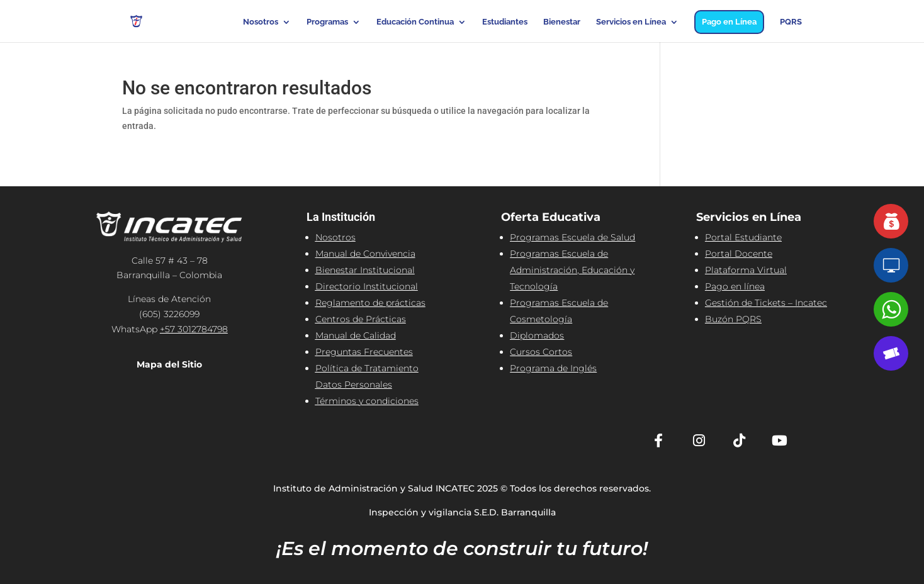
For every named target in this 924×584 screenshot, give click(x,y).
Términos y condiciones (367, 401)
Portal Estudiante (743, 237)
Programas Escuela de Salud (572, 237)
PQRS (791, 22)
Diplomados (537, 335)
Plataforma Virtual (746, 270)
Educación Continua (415, 22)
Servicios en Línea (631, 22)
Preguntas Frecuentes (364, 352)
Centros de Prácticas (361, 319)
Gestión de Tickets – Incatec (766, 303)
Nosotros (261, 22)
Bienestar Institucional (365, 270)
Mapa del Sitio (169, 364)
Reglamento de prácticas (370, 303)
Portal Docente (739, 254)
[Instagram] (699, 441)
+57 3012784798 (194, 329)
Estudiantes (505, 22)
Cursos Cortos (541, 352)
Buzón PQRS (733, 319)
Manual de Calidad (356, 335)
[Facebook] (658, 441)
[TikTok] (739, 441)
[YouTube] (779, 441)
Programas (327, 22)
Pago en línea (735, 286)
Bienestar (562, 22)
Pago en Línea (729, 22)
